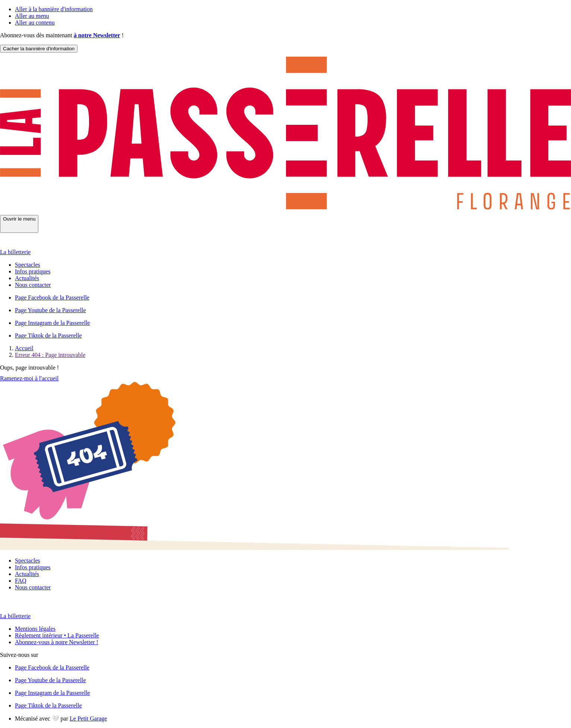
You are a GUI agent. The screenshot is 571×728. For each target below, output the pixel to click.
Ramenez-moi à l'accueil (29, 378)
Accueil (24, 348)
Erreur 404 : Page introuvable (50, 355)
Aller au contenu (35, 23)
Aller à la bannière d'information (54, 9)
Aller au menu (32, 16)
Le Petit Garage (88, 718)
